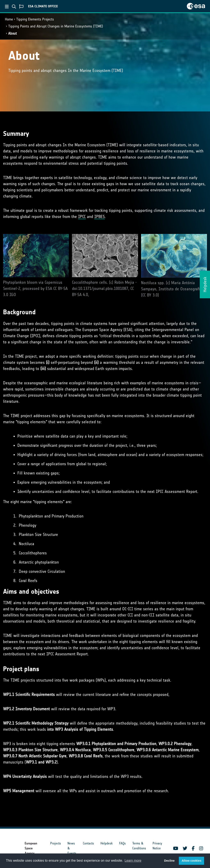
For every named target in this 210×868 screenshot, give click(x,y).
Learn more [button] (133, 861)
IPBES (100, 217)
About (13, 33)
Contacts (88, 843)
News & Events (72, 848)
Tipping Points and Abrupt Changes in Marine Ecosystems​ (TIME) (56, 26)
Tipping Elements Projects (35, 19)
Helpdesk (107, 843)
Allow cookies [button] (192, 861)
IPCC (82, 217)
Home (9, 19)
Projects (56, 843)
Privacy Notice (157, 846)
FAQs (122, 843)
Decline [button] (169, 861)
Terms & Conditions (139, 846)
